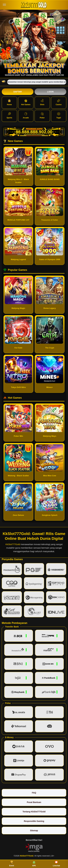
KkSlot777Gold (13, 544)
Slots (42, 102)
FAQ (34, 793)
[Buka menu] (4, 5)
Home (9, 102)
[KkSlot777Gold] (34, 5)
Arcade (26, 116)
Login (50, 92)
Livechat (56, 864)
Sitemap (34, 831)
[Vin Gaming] (34, 847)
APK (34, 864)
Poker (42, 116)
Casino (59, 102)
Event (12, 864)
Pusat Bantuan (34, 802)
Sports (9, 116)
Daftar (18, 92)
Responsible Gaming (34, 821)
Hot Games (26, 102)
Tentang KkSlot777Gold (34, 812)
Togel (59, 116)
